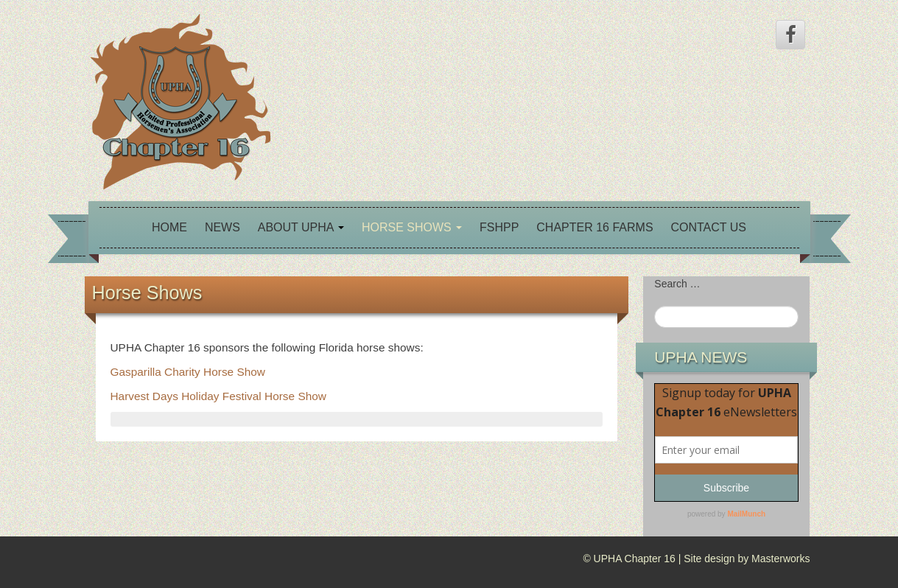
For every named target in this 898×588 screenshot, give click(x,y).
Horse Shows (412, 227)
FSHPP (499, 227)
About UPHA (301, 227)
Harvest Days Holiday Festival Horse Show (218, 396)
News (222, 227)
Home (169, 227)
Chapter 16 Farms (594, 227)
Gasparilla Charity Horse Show (188, 372)
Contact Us (708, 227)
